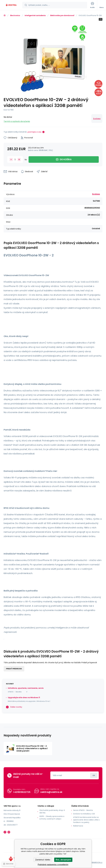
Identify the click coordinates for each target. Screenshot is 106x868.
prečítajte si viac (35, 132)
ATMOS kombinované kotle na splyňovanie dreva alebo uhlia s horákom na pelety (86, 820)
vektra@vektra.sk (51, 792)
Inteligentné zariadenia (35, 15)
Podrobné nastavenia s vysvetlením (53, 865)
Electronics (15, 15)
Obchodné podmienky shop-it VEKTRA (52, 812)
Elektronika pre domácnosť (62, 15)
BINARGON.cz (97, 862)
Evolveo (97, 119)
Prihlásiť (94, 775)
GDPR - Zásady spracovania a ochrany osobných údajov (52, 818)
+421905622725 (22, 792)
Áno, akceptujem (63, 860)
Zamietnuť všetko (43, 860)
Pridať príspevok (14, 669)
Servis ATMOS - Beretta (83, 810)
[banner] (11, 5)
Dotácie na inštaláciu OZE (84, 814)
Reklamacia (78, 826)
